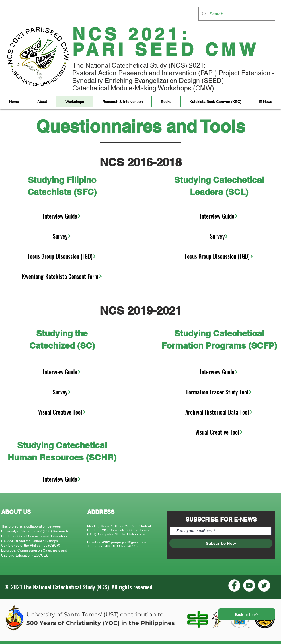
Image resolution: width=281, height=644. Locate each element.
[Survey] (62, 236)
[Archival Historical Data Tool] (219, 412)
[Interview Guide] (62, 216)
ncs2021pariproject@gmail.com (122, 542)
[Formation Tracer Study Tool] (219, 392)
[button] (42, 102)
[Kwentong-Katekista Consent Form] (62, 276)
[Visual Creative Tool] (62, 412)
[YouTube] (249, 585)
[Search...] (236, 14)
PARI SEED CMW (166, 49)
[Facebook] (234, 585)
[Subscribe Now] (221, 543)
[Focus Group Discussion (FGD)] (62, 256)
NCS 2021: (131, 34)
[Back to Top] (247, 614)
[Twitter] (264, 585)
